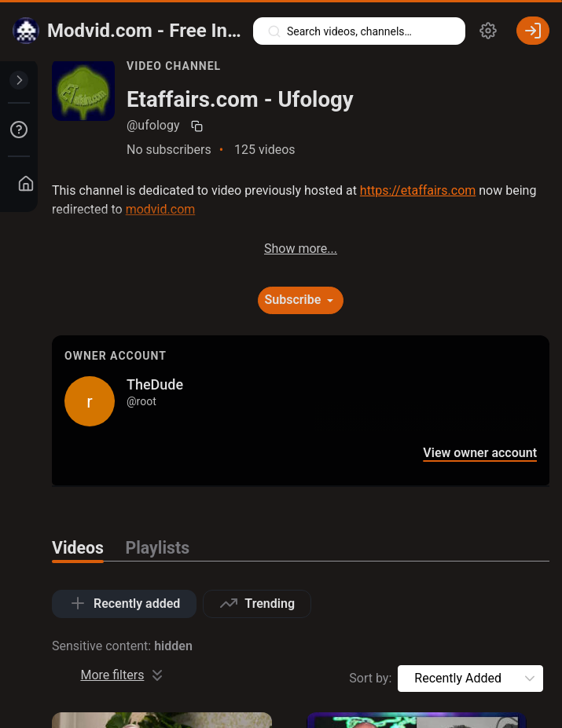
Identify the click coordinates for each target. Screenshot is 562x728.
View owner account (480, 453)
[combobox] (458, 679)
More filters (123, 675)
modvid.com (161, 209)
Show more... (301, 249)
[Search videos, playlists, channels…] (359, 31)
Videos (78, 548)
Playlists (158, 548)
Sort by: (370, 678)
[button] (530, 679)
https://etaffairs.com (418, 190)
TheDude (155, 384)
